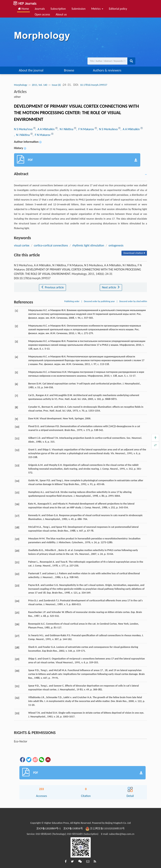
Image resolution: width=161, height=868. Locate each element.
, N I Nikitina (66, 129)
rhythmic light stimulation (88, 245)
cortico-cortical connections (51, 245)
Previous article (52, 287)
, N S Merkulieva (108, 129)
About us (61, 14)
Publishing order (72, 301)
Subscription (58, 9)
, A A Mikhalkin (45, 129)
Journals (40, 9)
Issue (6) (56, 85)
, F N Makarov (85, 129)
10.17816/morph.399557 (94, 85)
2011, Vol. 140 (39, 85)
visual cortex (22, 245)
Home (24, 9)
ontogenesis (116, 245)
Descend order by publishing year (99, 301)
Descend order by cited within (133, 301)
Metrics (97, 9)
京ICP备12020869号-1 (48, 828)
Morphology (21, 85)
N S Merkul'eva (24, 129)
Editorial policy (118, 9)
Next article (111, 287)
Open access (42, 14)
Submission (79, 9)
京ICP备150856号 (73, 828)
